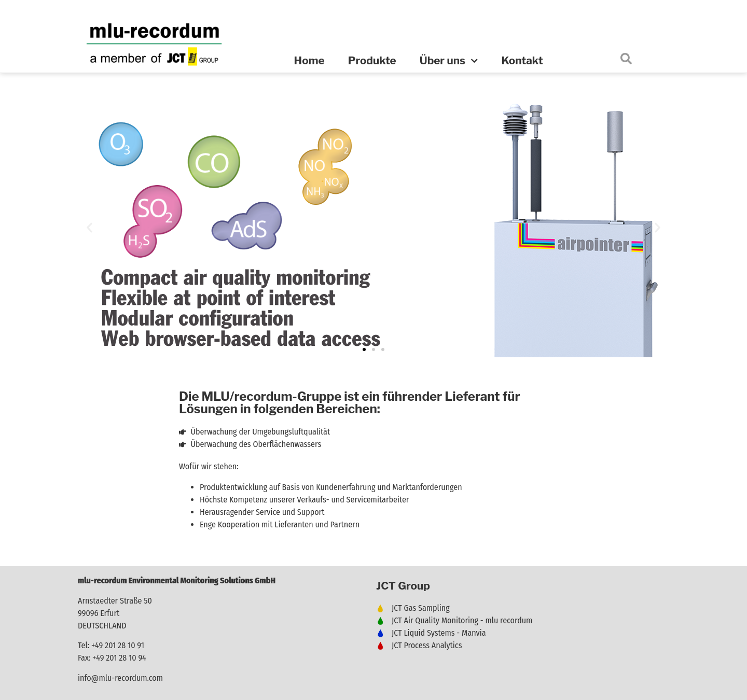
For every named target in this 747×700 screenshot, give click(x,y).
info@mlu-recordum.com (120, 678)
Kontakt (522, 60)
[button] (89, 227)
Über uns (449, 61)
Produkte (372, 60)
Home (309, 60)
